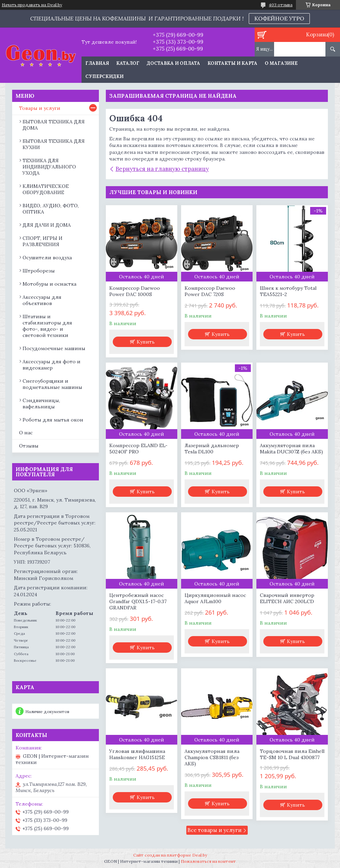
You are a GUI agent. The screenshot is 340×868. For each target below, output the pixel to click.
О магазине (281, 63)
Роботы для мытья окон (53, 420)
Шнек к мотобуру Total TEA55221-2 (288, 291)
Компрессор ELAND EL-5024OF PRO (138, 449)
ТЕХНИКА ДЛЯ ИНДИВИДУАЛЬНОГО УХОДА (49, 167)
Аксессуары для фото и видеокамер (52, 365)
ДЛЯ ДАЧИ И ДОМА (47, 225)
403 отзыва (281, 5)
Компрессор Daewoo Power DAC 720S (210, 291)
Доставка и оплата (173, 63)
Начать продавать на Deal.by (32, 5)
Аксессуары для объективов (42, 300)
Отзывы (29, 446)
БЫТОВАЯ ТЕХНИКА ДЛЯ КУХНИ (54, 144)
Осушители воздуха (47, 258)
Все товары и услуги (214, 830)
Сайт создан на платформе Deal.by (170, 855)
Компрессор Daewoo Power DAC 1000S (135, 291)
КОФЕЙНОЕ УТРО (279, 18)
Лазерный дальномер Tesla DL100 (212, 449)
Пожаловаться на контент (208, 861)
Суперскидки (104, 76)
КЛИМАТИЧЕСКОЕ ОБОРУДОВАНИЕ (46, 189)
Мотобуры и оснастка (49, 284)
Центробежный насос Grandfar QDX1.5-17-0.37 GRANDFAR (138, 601)
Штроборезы (39, 271)
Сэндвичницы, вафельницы (41, 403)
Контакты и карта (232, 63)
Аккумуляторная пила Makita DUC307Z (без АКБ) (291, 449)
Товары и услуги (40, 108)
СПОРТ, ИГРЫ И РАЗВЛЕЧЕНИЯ (42, 241)
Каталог (128, 63)
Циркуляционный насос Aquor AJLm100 (215, 598)
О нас (26, 433)
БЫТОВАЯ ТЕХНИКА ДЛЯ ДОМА (54, 125)
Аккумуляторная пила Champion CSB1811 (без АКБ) (212, 757)
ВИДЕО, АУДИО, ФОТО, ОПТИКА (51, 209)
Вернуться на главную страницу (162, 169)
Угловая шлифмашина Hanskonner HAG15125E (137, 754)
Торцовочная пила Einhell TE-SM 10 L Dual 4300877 (292, 754)
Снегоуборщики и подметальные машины (52, 384)
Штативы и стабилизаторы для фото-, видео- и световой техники (47, 326)
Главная (97, 63)
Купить (146, 342)
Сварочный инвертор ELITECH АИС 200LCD (287, 598)
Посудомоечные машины (54, 348)
